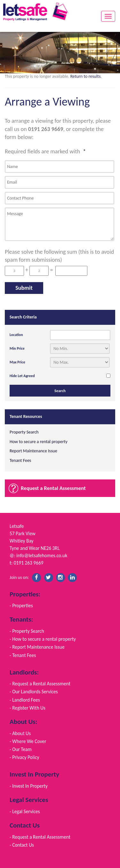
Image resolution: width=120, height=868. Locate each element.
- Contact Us (22, 845)
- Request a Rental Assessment (40, 684)
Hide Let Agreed (22, 376)
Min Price (17, 348)
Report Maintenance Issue (33, 451)
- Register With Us (28, 708)
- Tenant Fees (23, 655)
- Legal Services (25, 811)
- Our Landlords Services (34, 692)
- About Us (20, 733)
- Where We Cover (28, 741)
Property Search (24, 432)
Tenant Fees (20, 460)
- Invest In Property (29, 786)
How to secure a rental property (39, 442)
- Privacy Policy (24, 757)
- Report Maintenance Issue (37, 647)
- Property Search (27, 631)
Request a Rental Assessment (53, 488)
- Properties (21, 605)
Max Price (17, 362)
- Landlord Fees (25, 700)
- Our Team (21, 749)
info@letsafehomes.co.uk (42, 555)
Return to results (86, 76)
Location (16, 335)
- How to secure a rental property (43, 639)
